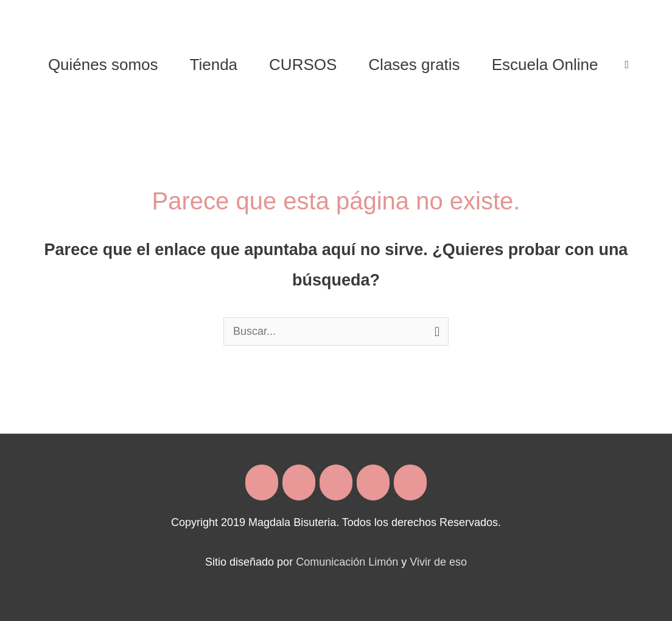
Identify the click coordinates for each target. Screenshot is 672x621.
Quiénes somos (103, 65)
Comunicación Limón (347, 562)
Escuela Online (545, 65)
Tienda (214, 65)
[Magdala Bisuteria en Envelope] (336, 482)
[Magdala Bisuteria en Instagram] (299, 482)
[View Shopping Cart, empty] (627, 65)
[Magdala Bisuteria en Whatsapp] (373, 482)
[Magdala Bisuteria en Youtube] (410, 482)
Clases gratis (414, 65)
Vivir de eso (438, 562)
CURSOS (303, 65)
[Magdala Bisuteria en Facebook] (262, 482)
